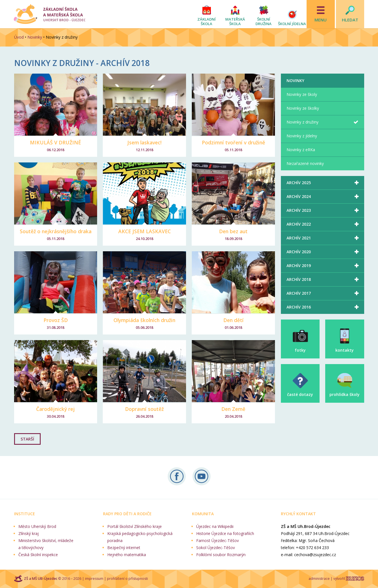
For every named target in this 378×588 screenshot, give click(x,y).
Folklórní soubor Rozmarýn (221, 555)
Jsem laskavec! (144, 142)
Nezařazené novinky (305, 163)
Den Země (233, 409)
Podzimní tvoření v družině (233, 142)
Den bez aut (233, 231)
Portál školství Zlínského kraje (135, 526)
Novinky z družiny (302, 122)
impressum (94, 579)
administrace (319, 579)
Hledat (350, 20)
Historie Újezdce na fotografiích (225, 533)
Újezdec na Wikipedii (215, 526)
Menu (321, 20)
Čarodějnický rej (55, 409)
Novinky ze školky (303, 108)
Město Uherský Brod (37, 526)
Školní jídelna (292, 24)
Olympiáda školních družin (144, 320)
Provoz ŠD (56, 320)
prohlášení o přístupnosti (127, 579)
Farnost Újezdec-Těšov (218, 540)
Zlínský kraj (29, 533)
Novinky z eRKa (301, 150)
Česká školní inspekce (38, 555)
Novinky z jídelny (302, 136)
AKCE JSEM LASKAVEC (145, 231)
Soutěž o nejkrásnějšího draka (56, 231)
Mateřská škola (235, 21)
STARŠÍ (27, 439)
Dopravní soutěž (144, 409)
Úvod (19, 37)
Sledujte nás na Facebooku (177, 476)
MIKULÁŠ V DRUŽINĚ (55, 142)
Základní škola (207, 21)
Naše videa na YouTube (202, 476)
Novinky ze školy (302, 94)
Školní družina (264, 21)
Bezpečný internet (124, 548)
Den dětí (233, 320)
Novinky (35, 37)
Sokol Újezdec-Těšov (216, 548)
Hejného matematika (127, 555)
